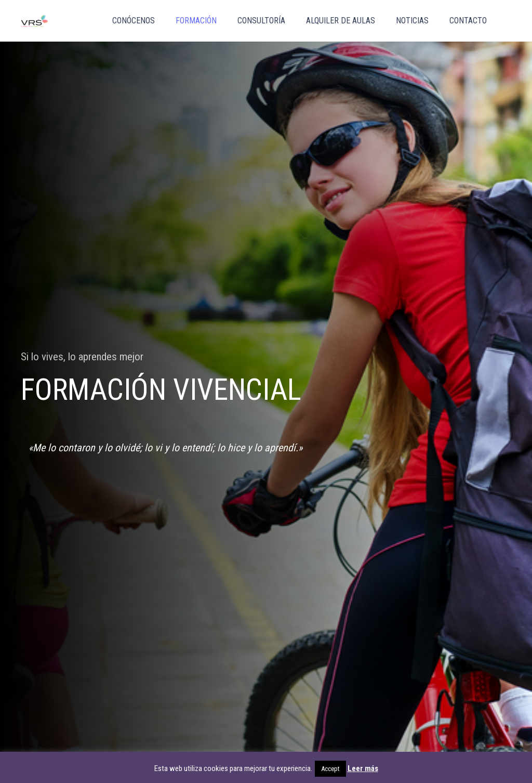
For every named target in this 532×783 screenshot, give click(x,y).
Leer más (363, 768)
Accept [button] (330, 769)
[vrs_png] (35, 21)
